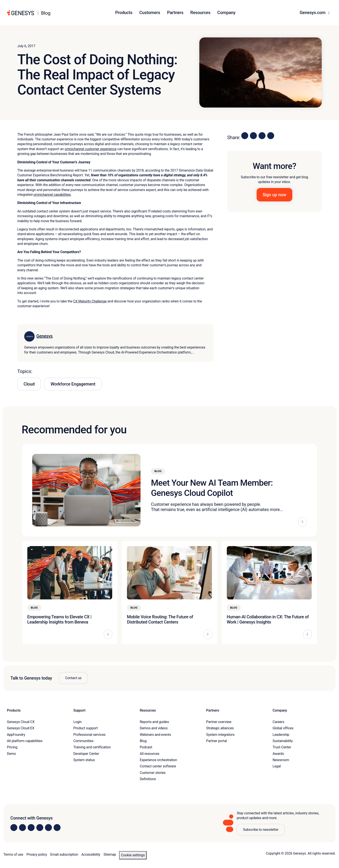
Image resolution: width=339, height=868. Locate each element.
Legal (277, 766)
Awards (278, 754)
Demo (11, 754)
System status (84, 760)
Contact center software (158, 766)
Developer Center (86, 754)
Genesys (44, 336)
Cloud (29, 384)
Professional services (89, 735)
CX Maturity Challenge (90, 301)
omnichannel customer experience (91, 149)
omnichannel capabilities (52, 195)
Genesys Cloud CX (21, 722)
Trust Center (282, 747)
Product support (86, 728)
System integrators (220, 735)
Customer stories (153, 773)
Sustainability (283, 741)
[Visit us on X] (31, 828)
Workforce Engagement (73, 384)
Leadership (281, 735)
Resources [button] (200, 13)
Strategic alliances (220, 728)
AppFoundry (16, 735)
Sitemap (110, 854)
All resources (149, 754)
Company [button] (226, 13)
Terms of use (13, 854)
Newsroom (281, 760)
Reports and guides (154, 722)
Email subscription (64, 854)
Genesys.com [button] (313, 13)
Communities (83, 741)
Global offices (283, 728)
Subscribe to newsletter (261, 830)
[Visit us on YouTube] (48, 828)
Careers (278, 722)
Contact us (73, 678)
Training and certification (92, 747)
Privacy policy (37, 854)
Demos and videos (154, 728)
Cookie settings (133, 855)
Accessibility (91, 854)
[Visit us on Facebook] (40, 828)
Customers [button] (150, 13)
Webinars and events (155, 735)
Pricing (12, 747)
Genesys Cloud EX (21, 728)
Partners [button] (175, 13)
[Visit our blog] (57, 828)
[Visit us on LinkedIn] (14, 828)
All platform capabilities (25, 741)
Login (78, 722)
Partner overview (219, 722)
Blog (143, 741)
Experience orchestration (158, 760)
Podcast (146, 747)
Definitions (148, 779)
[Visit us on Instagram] (22, 828)
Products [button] (124, 13)
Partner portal (217, 741)
